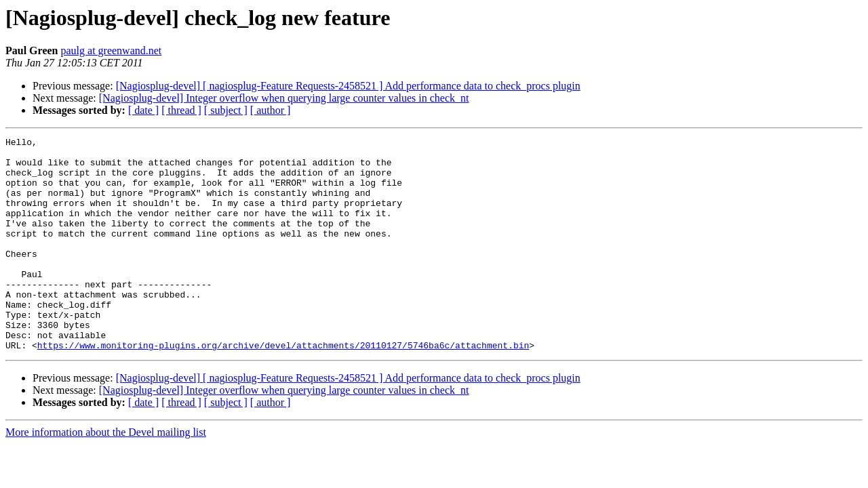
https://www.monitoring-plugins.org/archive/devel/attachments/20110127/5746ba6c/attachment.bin (283, 388)
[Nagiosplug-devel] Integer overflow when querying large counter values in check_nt (284, 98)
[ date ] (143, 110)
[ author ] (271, 110)
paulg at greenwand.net (111, 50)
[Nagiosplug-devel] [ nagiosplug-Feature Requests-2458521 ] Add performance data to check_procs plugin (348, 86)
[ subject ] (226, 110)
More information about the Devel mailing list (106, 475)
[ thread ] (181, 110)
